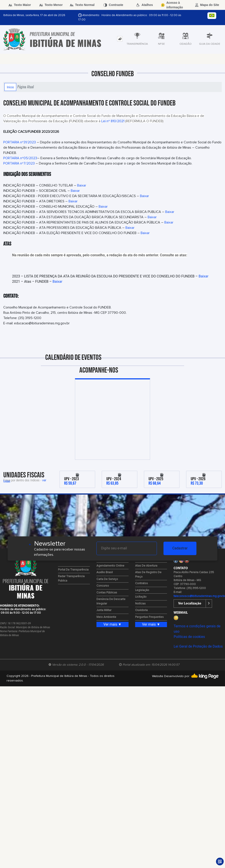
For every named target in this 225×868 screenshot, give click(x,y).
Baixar (82, 185)
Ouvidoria (141, 610)
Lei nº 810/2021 (113, 121)
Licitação (141, 597)
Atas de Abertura (146, 566)
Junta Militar (104, 610)
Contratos (142, 583)
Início (10, 87)
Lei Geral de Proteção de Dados (198, 646)
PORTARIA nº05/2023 (20, 158)
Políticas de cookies (189, 637)
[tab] (120, 39)
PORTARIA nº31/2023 (20, 142)
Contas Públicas (107, 593)
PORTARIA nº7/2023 (19, 163)
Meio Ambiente (106, 617)
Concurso (103, 586)
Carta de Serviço (107, 579)
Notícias (140, 604)
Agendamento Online (110, 566)
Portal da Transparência (73, 570)
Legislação (142, 590)
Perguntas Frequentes (149, 617)
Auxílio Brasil (105, 572)
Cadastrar (180, 548)
